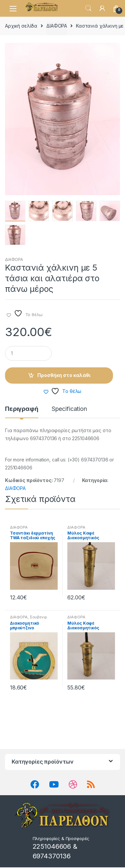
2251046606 (52, 847)
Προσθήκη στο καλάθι (64, 375)
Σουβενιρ (38, 618)
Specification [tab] (69, 410)
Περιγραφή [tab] (22, 410)
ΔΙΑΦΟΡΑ (57, 26)
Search (88, 8)
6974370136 (52, 856)
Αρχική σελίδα (21, 26)
